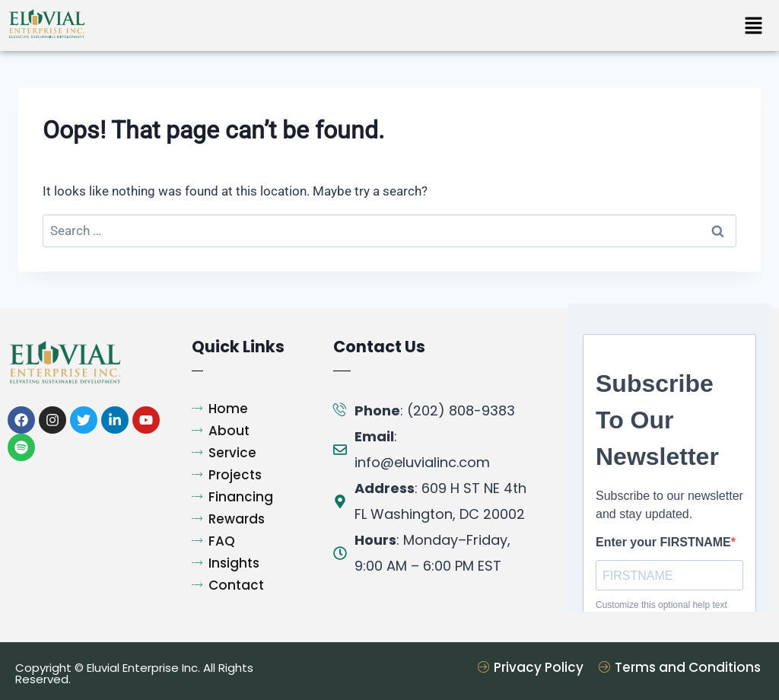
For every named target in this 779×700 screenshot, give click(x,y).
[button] (753, 27)
